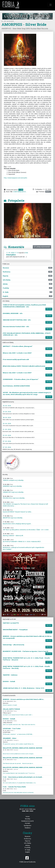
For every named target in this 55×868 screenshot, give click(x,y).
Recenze (27, 836)
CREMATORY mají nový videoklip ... (14, 491)
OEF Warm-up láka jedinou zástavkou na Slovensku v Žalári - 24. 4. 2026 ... (26, 529)
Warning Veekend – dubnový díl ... (14, 535)
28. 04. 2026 (7, 417)
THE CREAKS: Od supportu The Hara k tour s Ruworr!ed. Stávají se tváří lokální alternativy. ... (25, 504)
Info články (28, 843)
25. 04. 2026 (7, 412)
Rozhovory (27, 839)
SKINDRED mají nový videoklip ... (13, 485)
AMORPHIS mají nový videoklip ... (13, 517)
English (27, 852)
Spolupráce (27, 825)
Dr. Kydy (28, 850)
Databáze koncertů (27, 821)
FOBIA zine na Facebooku (27, 859)
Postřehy (27, 847)
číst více (49, 309)
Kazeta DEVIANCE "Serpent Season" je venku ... (18, 511)
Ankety (28, 845)
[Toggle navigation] (51, 5)
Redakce (28, 828)
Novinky (28, 819)
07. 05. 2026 (7, 441)
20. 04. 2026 (7, 406)
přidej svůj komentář (42, 247)
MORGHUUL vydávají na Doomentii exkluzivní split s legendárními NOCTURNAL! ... (23, 547)
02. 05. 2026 (7, 435)
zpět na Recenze (8, 21)
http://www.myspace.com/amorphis (15, 178)
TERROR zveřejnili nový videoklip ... (14, 479)
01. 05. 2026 (7, 429)
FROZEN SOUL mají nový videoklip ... (14, 497)
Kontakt (28, 823)
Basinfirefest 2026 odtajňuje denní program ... (17, 523)
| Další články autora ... (20, 192)
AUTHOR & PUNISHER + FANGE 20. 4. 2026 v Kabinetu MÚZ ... (22, 541)
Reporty (28, 841)
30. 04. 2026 (7, 423)
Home (28, 816)
